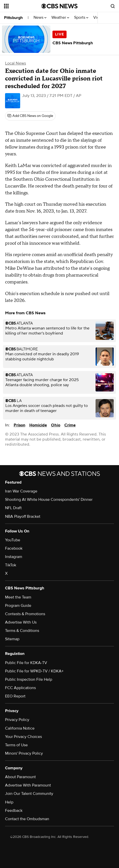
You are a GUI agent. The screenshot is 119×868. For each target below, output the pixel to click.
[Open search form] (113, 6)
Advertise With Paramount (28, 785)
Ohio (56, 425)
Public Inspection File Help (29, 679)
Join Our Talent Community (29, 794)
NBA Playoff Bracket (23, 516)
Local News (16, 63)
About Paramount (20, 777)
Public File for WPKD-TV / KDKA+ (34, 671)
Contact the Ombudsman (27, 819)
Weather (60, 18)
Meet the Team (18, 597)
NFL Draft (13, 508)
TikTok (11, 565)
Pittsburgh (13, 18)
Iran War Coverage (21, 491)
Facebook (14, 548)
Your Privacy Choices (23, 737)
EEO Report (15, 696)
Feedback (14, 811)
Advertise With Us (21, 622)
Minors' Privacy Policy (24, 753)
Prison (19, 425)
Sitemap (12, 639)
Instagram (14, 557)
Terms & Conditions (22, 631)
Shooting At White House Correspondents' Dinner (49, 500)
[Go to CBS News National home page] (59, 6)
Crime (70, 425)
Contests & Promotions (25, 614)
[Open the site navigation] (23, 6)
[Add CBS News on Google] (30, 116)
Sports (81, 18)
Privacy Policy (17, 720)
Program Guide (18, 606)
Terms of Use (16, 745)
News (40, 18)
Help (9, 802)
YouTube (13, 540)
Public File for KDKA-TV (26, 663)
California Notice (20, 728)
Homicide (38, 425)
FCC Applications (20, 688)
